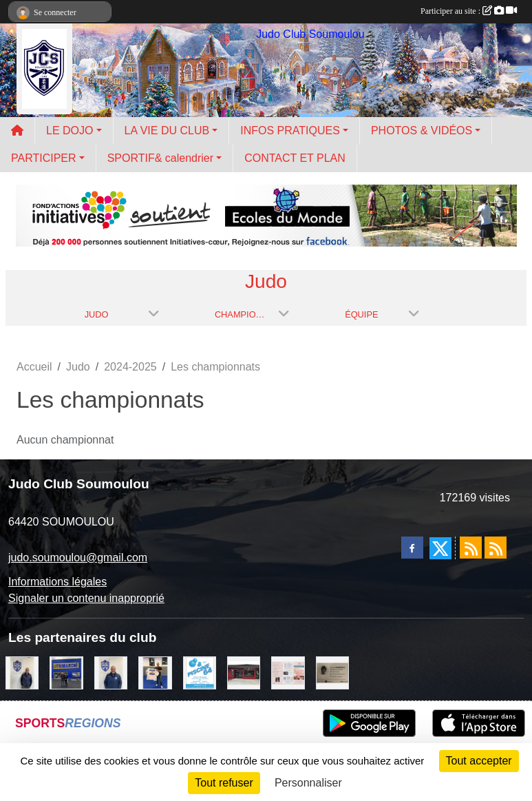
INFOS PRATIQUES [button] (290, 131)
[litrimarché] (66, 672)
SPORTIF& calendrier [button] (160, 158)
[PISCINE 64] (200, 672)
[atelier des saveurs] (244, 672)
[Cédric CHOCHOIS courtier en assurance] (22, 672)
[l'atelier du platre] (155, 672)
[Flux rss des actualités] (471, 548)
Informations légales (57, 582)
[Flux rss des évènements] (496, 548)
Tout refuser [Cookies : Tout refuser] (224, 783)
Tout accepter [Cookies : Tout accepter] (479, 761)
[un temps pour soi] (288, 672)
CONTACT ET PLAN (295, 158)
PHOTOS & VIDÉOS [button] (422, 131)
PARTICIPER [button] (44, 158)
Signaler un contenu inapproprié (86, 598)
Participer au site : (469, 11)
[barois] (332, 672)
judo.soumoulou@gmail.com (78, 558)
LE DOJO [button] (70, 131)
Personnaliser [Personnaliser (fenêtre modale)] (308, 783)
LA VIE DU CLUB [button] (167, 131)
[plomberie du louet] (111, 672)
